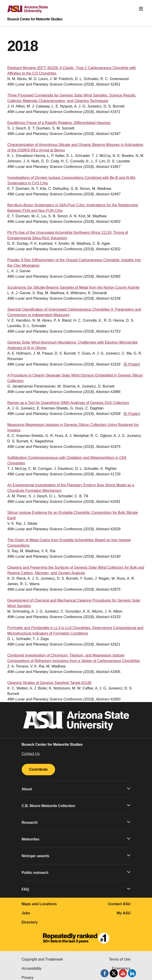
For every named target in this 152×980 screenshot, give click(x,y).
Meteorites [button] (76, 839)
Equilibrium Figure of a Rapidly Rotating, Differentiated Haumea (59, 123)
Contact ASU (119, 904)
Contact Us (31, 754)
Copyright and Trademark (42, 959)
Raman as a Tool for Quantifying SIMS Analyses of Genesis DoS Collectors (68, 403)
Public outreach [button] (76, 872)
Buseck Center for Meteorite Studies (35, 19)
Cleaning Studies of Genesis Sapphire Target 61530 (49, 683)
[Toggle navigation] (141, 9)
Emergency (121, 968)
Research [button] (76, 822)
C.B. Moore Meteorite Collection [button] (76, 805)
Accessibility (32, 968)
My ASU (124, 913)
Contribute (39, 769)
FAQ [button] (76, 889)
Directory (30, 922)
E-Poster (132, 364)
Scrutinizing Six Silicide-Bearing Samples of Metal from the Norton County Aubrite (73, 287)
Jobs (26, 913)
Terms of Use (120, 959)
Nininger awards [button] (76, 856)
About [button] (76, 789)
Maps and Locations (39, 904)
